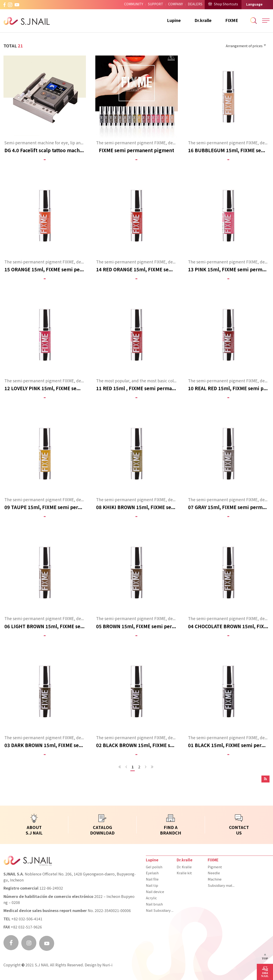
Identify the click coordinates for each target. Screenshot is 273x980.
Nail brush (154, 905)
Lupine (174, 21)
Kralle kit (184, 873)
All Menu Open (266, 21)
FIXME (232, 21)
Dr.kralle (203, 21)
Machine (215, 880)
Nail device (155, 892)
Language (254, 5)
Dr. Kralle (184, 867)
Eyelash (152, 873)
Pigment (215, 867)
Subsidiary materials (222, 886)
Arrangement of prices (246, 46)
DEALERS (195, 5)
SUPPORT (156, 5)
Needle (214, 873)
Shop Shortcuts (223, 4)
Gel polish (154, 867)
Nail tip (152, 886)
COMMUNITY (134, 5)
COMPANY (176, 5)
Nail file (152, 880)
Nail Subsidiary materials (160, 911)
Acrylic (151, 898)
